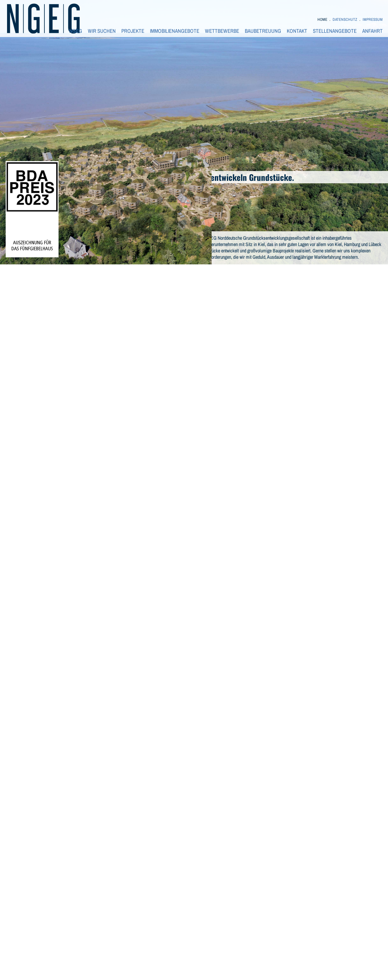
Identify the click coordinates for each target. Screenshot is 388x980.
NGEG (76, 31)
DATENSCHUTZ (345, 19)
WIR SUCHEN (102, 31)
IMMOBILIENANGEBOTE (175, 31)
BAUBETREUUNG (263, 31)
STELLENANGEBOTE (335, 31)
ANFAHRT (372, 31)
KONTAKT (297, 31)
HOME (322, 19)
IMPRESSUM (373, 19)
